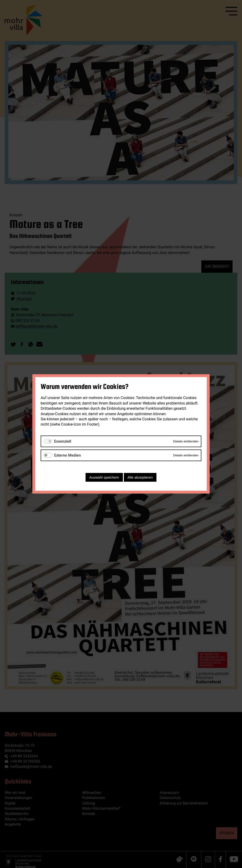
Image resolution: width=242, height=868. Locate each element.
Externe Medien (67, 455)
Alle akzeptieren (140, 478)
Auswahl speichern (104, 478)
